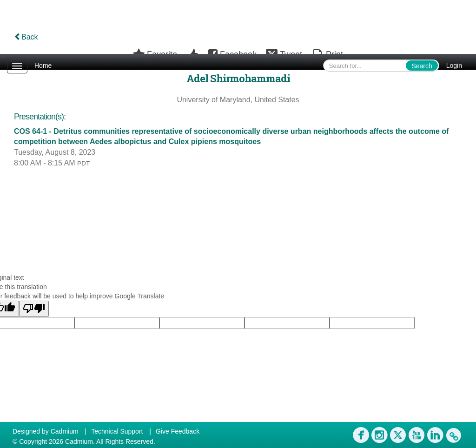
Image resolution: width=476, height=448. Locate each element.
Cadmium (65, 431)
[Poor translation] (34, 309)
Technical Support (117, 431)
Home (43, 66)
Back (26, 37)
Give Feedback (178, 431)
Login (454, 66)
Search (422, 66)
